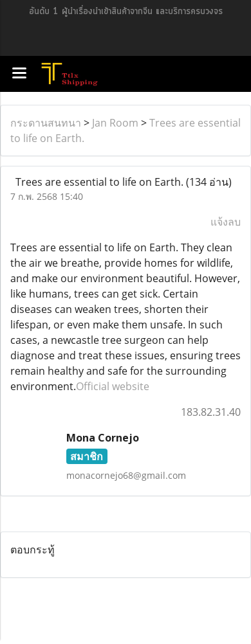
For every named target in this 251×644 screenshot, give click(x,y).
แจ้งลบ (226, 222)
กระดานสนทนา (46, 123)
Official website (113, 386)
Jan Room (115, 123)
